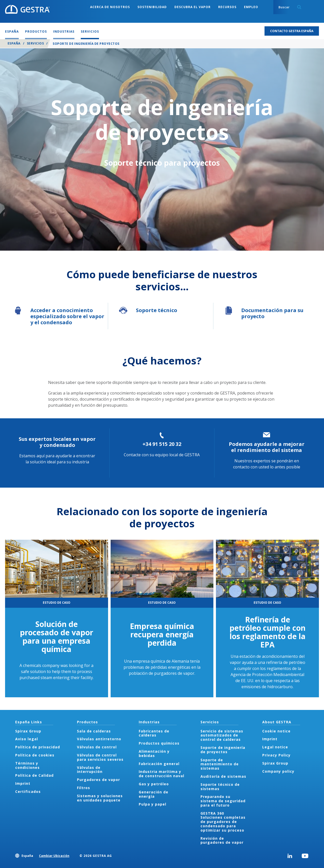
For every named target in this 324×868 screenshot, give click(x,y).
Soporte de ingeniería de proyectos (223, 750)
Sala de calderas (94, 731)
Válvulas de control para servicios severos (100, 757)
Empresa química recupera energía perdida (162, 634)
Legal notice (275, 747)
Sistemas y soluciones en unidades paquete (100, 798)
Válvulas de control (97, 747)
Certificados (28, 791)
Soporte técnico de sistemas (220, 787)
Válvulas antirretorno (99, 739)
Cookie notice (276, 731)
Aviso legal (27, 739)
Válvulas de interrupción (90, 770)
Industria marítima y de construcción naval (161, 774)
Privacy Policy (276, 755)
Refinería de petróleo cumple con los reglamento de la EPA (268, 632)
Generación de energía (154, 794)
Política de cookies (35, 755)
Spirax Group (28, 731)
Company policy (278, 771)
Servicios (35, 43)
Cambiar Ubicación (54, 856)
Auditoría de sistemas (223, 776)
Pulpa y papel (153, 804)
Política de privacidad (38, 747)
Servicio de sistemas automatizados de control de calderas (222, 735)
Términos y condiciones (27, 765)
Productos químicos (159, 743)
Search (299, 7)
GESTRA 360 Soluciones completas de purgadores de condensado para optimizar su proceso (223, 822)
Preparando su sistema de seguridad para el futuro (223, 801)
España (14, 43)
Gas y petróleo (154, 784)
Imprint (23, 783)
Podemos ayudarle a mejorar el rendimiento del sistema (267, 447)
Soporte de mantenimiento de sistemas (220, 764)
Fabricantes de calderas (154, 733)
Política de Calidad (34, 775)
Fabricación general (159, 764)
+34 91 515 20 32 (162, 444)
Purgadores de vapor (98, 780)
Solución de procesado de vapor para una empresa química (57, 637)
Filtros (84, 788)
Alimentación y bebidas (154, 753)
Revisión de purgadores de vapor (222, 840)
